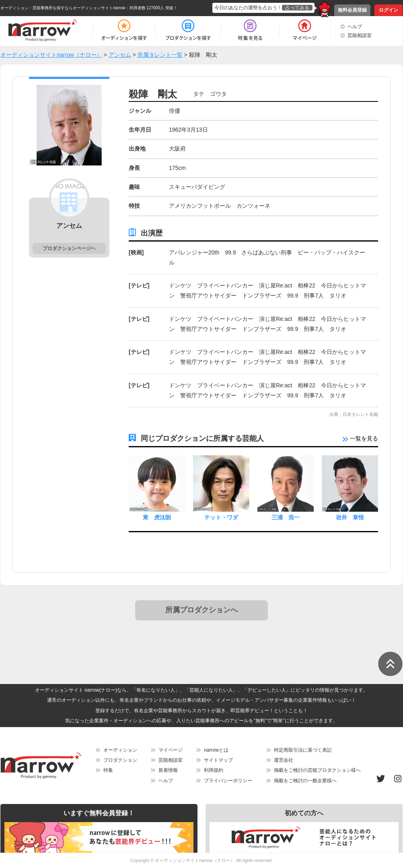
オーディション (120, 750)
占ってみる (297, 8)
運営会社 (284, 760)
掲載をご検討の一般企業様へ (305, 781)
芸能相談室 (360, 35)
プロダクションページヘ (69, 248)
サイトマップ (218, 760)
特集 (108, 770)
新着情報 (168, 770)
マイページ (171, 750)
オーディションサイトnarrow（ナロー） (195, 860)
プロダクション (120, 760)
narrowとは (216, 750)
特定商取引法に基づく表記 (303, 750)
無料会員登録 (352, 10)
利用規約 (214, 770)
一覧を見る (360, 438)
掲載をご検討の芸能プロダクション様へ (317, 770)
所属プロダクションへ (201, 610)
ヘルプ (355, 27)
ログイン (389, 10)
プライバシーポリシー (228, 781)
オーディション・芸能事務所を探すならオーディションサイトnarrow (63, 8)
